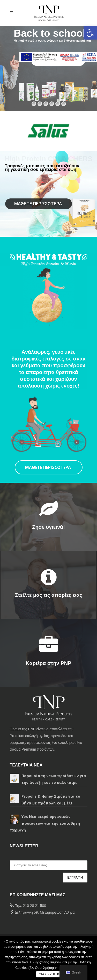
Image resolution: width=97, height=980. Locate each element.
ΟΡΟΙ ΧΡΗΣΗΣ (49, 974)
